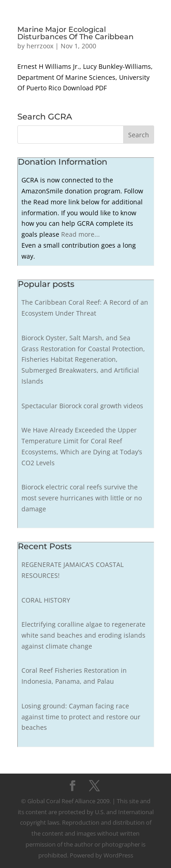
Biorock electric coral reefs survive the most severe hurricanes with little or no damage (82, 498)
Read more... (80, 234)
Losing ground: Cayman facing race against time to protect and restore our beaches (81, 717)
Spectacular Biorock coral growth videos (82, 406)
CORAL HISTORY (46, 600)
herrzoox (40, 46)
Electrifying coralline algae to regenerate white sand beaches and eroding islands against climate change (83, 635)
